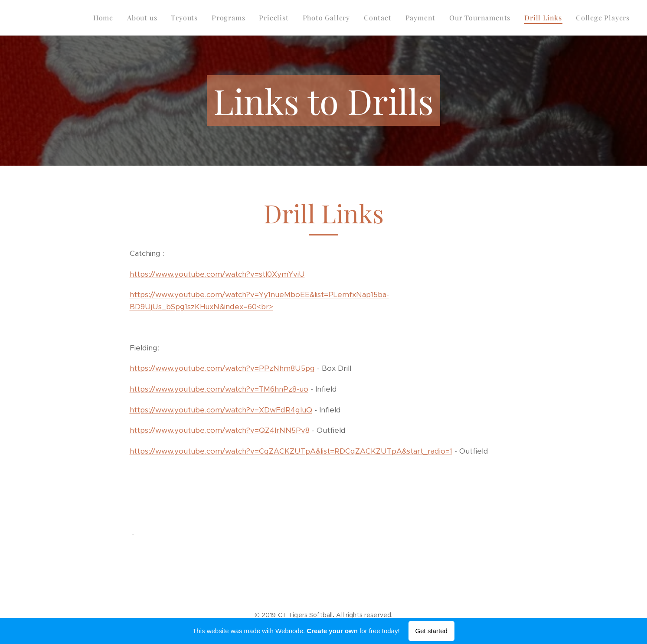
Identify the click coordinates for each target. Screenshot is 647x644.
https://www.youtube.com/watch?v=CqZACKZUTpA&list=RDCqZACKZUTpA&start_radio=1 (291, 451)
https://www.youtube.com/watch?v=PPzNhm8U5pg (222, 368)
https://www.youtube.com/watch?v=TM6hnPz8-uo (219, 389)
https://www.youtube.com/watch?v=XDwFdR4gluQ (221, 410)
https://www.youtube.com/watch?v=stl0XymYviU (217, 274)
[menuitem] (106, 18)
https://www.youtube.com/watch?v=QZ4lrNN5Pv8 (220, 430)
